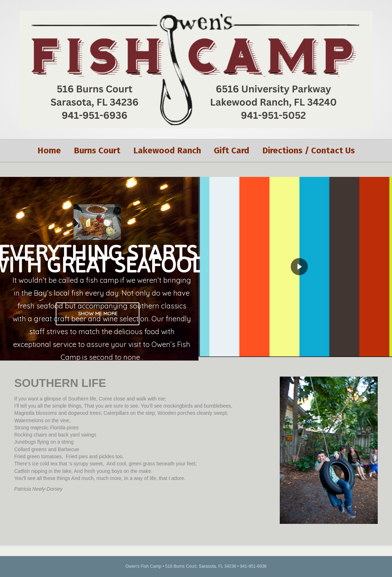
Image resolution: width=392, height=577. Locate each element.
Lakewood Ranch (167, 150)
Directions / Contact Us (309, 150)
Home (49, 150)
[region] (196, 269)
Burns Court (97, 150)
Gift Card (232, 150)
